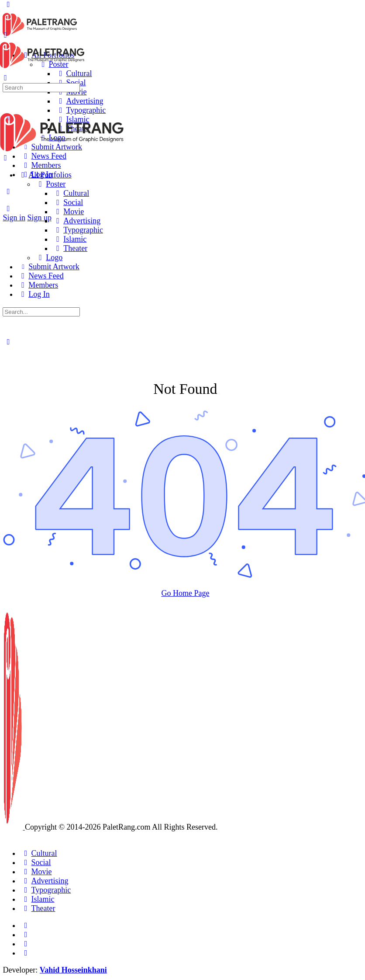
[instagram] (26, 935)
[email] (26, 925)
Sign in (14, 218)
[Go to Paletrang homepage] (40, 35)
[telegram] (26, 944)
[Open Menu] (5, 35)
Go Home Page (185, 593)
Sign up (39, 218)
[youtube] (26, 953)
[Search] (8, 209)
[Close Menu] (5, 158)
